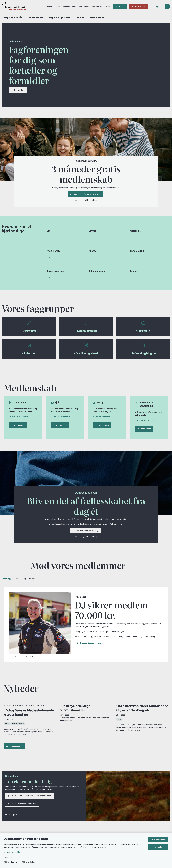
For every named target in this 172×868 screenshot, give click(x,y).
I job (16, 579)
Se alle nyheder (14, 746)
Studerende (34, 579)
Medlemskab (97, 17)
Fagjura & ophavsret (60, 17)
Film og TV (144, 331)
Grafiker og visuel (87, 353)
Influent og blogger (144, 353)
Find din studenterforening (85, 531)
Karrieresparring (55, 271)
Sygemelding (137, 251)
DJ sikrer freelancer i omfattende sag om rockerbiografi (142, 708)
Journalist (30, 331)
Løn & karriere (35, 17)
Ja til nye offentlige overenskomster (75, 708)
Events (81, 17)
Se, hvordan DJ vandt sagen (89, 643)
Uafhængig (7, 579)
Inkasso (92, 251)
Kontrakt (93, 231)
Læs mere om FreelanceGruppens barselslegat (29, 796)
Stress (134, 271)
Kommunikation (87, 331)
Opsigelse (135, 231)
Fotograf (30, 353)
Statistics (31, 862)
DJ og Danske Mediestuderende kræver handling (29, 712)
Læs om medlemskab (19, 416)
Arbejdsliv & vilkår (12, 17)
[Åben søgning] (167, 6)
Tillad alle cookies (158, 839)
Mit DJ (120, 6)
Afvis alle (158, 847)
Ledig (24, 579)
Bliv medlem (18, 90)
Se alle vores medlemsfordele (22, 804)
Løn (48, 231)
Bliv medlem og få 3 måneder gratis (85, 194)
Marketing (12, 862)
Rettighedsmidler (97, 271)
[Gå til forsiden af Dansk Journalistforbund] (13, 6)
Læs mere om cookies (12, 852)
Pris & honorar (54, 251)
